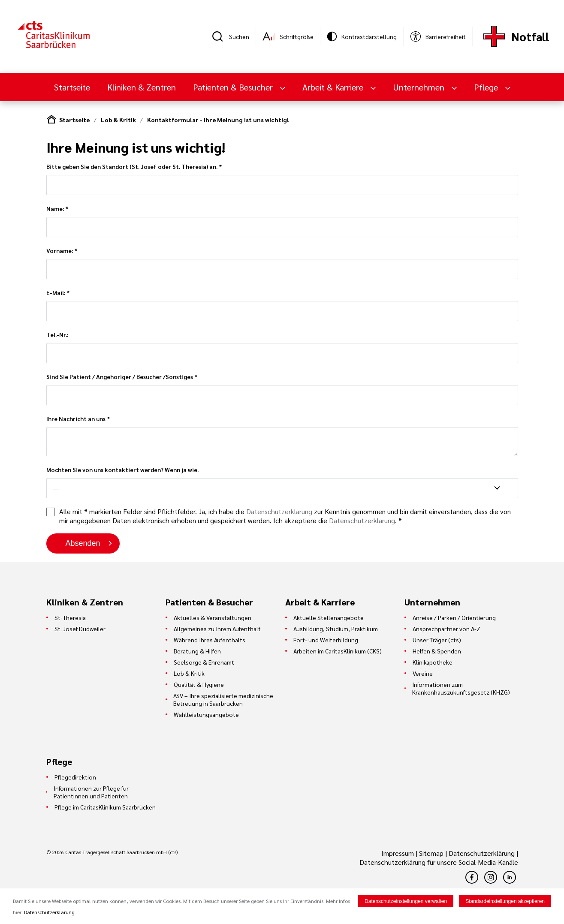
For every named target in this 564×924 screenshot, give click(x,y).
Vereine (423, 673)
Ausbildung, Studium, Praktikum (336, 629)
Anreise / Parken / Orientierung (454, 617)
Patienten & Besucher (234, 87)
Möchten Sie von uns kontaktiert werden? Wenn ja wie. (282, 482)
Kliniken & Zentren (142, 87)
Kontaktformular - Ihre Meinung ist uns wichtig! (218, 120)
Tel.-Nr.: (282, 347)
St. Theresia (70, 617)
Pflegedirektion (75, 777)
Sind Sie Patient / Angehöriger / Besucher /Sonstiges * (282, 389)
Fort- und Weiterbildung (326, 640)
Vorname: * (282, 263)
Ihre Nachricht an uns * (282, 435)
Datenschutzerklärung (279, 511)
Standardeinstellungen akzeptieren (505, 902)
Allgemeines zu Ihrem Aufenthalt (217, 629)
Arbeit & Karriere (334, 87)
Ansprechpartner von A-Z (446, 629)
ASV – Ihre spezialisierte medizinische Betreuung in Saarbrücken (223, 699)
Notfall (530, 36)
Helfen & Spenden (437, 651)
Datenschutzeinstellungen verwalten (406, 902)
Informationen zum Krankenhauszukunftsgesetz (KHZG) (461, 688)
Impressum (398, 853)
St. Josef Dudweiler (80, 629)
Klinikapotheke (433, 662)
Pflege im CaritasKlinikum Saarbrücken (105, 807)
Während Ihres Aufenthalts (210, 640)
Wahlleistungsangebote (206, 714)
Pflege (487, 87)
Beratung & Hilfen (197, 651)
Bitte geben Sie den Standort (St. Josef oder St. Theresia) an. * (282, 179)
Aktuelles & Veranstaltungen (213, 617)
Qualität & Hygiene (199, 684)
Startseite (72, 87)
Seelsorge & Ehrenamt (204, 662)
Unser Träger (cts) (437, 640)
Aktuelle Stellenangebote (329, 617)
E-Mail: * (282, 305)
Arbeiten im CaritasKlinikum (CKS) (338, 651)
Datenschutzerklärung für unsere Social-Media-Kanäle (439, 862)
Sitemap (431, 853)
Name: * (282, 221)
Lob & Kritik (118, 120)
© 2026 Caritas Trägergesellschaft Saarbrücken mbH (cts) (112, 852)
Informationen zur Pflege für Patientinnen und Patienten (91, 792)
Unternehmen (420, 87)
